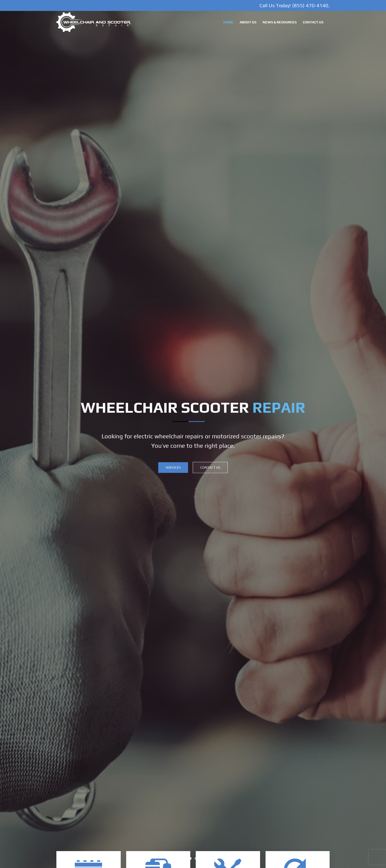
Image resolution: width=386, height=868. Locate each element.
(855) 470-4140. (311, 5)
